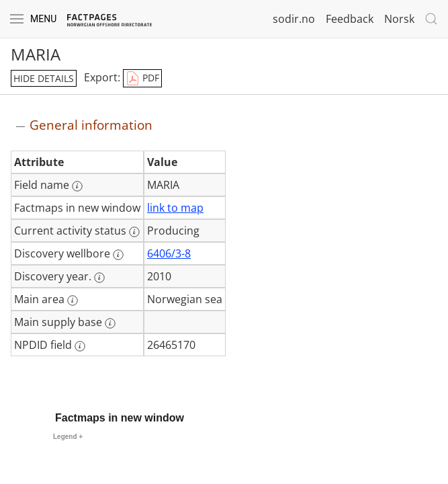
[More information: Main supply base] (110, 323)
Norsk (399, 19)
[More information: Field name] (77, 186)
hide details (44, 78)
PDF (142, 79)
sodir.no (294, 19)
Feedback (350, 19)
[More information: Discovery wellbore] (118, 255)
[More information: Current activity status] (134, 232)
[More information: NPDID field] (80, 346)
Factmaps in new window (120, 418)
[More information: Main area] (73, 300)
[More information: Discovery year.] (99, 278)
